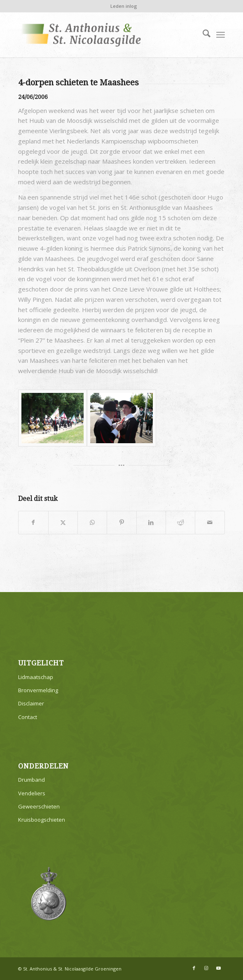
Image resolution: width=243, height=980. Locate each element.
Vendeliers (32, 793)
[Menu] (221, 35)
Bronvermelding (38, 690)
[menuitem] (124, 6)
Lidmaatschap (36, 677)
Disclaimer (31, 703)
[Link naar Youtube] (219, 968)
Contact (28, 717)
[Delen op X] (63, 523)
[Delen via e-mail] (210, 523)
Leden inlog (124, 6)
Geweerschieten (39, 806)
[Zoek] (202, 35)
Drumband (32, 780)
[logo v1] (101, 35)
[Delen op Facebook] (33, 523)
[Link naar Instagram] (206, 968)
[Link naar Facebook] (194, 968)
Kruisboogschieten (42, 820)
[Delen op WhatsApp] (92, 523)
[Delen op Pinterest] (121, 523)
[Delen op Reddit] (180, 523)
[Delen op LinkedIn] (151, 523)
